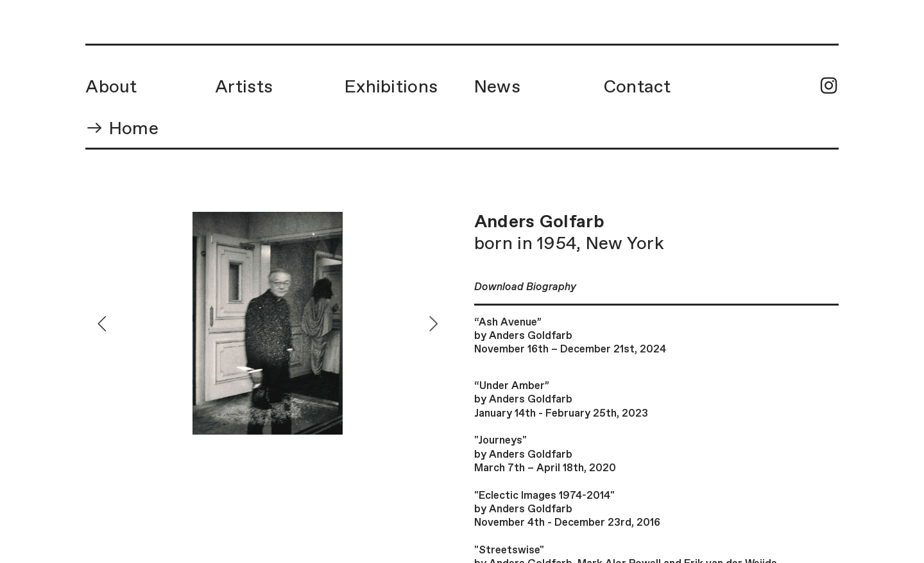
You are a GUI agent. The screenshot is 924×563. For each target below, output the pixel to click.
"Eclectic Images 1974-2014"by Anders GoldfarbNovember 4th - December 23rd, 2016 (567, 510)
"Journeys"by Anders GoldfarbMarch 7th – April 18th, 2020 (545, 455)
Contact (637, 87)
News (497, 87)
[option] (268, 323)
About (111, 87)
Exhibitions (391, 87)
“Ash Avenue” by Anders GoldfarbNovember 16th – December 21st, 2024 (570, 336)
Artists (244, 87)
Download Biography (525, 287)
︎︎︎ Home (122, 129)
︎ (829, 87)
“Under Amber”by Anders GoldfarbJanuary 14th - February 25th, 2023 (561, 400)
